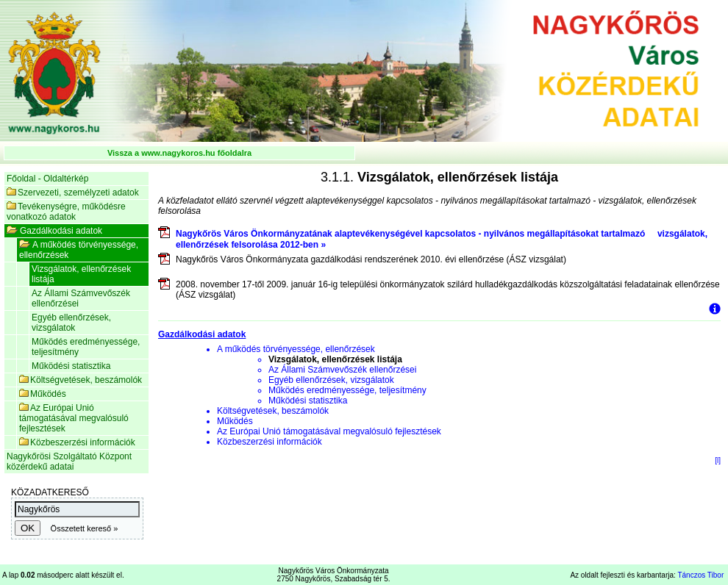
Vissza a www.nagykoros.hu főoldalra (179, 153)
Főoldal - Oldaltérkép (47, 179)
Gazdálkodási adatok (54, 231)
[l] (718, 460)
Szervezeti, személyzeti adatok (73, 193)
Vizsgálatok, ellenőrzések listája (81, 274)
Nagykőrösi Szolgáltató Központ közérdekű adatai (69, 462)
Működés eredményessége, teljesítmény (86, 347)
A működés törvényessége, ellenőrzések (79, 250)
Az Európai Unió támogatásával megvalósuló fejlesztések (74, 418)
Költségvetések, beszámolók (81, 380)
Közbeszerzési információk (77, 442)
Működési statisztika (71, 366)
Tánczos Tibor (700, 575)
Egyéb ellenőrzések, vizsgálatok (71, 323)
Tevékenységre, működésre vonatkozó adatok (66, 212)
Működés (43, 394)
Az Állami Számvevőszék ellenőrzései (81, 298)
